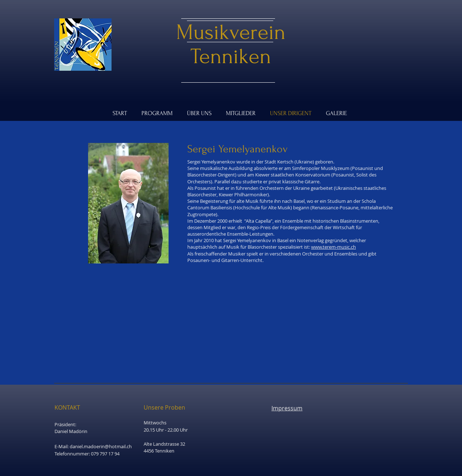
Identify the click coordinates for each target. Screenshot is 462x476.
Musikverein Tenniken (231, 44)
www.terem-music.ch (334, 247)
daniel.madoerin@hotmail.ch (101, 446)
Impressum (287, 408)
